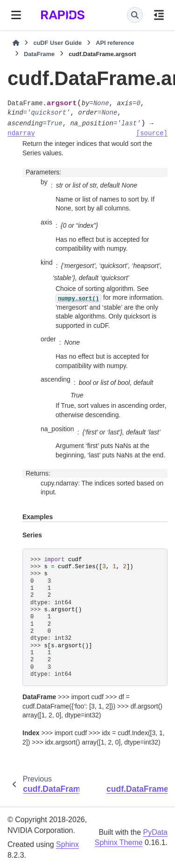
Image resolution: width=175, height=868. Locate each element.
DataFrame (39, 54)
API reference (115, 43)
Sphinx (67, 844)
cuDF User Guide (57, 43)
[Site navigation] (16, 15)
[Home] (16, 43)
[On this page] (159, 15)
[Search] (135, 15)
